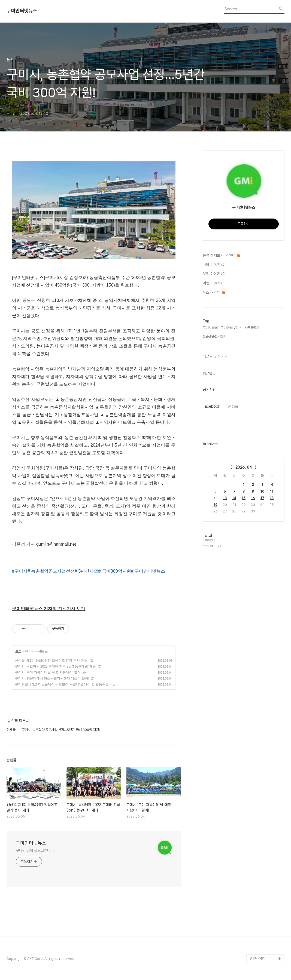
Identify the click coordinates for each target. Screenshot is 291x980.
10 (262, 491)
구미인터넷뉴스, (232, 328)
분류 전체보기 (221, 256)
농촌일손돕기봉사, (215, 336)
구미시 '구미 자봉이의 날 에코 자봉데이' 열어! (48, 672)
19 (216, 505)
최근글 (208, 356)
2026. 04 (244, 467)
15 (244, 498)
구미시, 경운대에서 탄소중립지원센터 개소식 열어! (52, 678)
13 (225, 498)
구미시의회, (211, 328)
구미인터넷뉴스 (22, 11)
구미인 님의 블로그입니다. (35, 850)
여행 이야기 (214, 283)
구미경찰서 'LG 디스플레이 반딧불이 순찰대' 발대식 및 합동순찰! (62, 684)
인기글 (223, 356)
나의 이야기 (214, 265)
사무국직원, (253, 328)
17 (262, 498)
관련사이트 (257, 959)
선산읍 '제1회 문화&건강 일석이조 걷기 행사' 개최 (51, 660)
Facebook (211, 406)
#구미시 (20, 571)
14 (234, 498)
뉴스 (18, 651)
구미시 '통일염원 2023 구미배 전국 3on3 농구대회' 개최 (55, 666)
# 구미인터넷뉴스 (148, 571)
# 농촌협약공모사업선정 (51, 571)
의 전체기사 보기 (49, 609)
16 (253, 498)
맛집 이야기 (214, 274)
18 (272, 498)
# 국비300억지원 (115, 571)
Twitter (232, 406)
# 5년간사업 (86, 571)
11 (272, 491)
